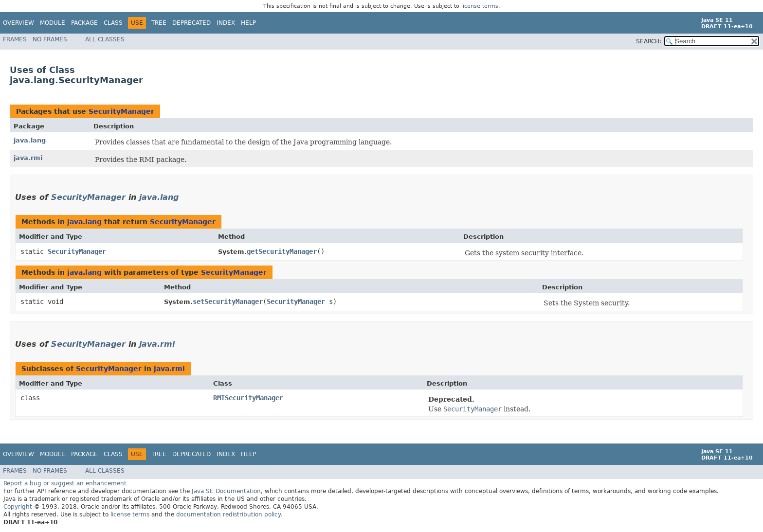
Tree (159, 23)
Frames (15, 39)
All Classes (105, 39)
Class (113, 23)
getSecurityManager (282, 251)
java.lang (30, 140)
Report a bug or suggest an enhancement (65, 483)
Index (226, 23)
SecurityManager (121, 111)
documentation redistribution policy (228, 514)
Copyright (18, 507)
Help (248, 23)
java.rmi (28, 158)
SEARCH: (649, 41)
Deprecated (191, 23)
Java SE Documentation (226, 491)
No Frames (50, 39)
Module (53, 23)
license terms (480, 6)
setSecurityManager (228, 301)
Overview (18, 23)
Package (84, 23)
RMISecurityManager (248, 398)
